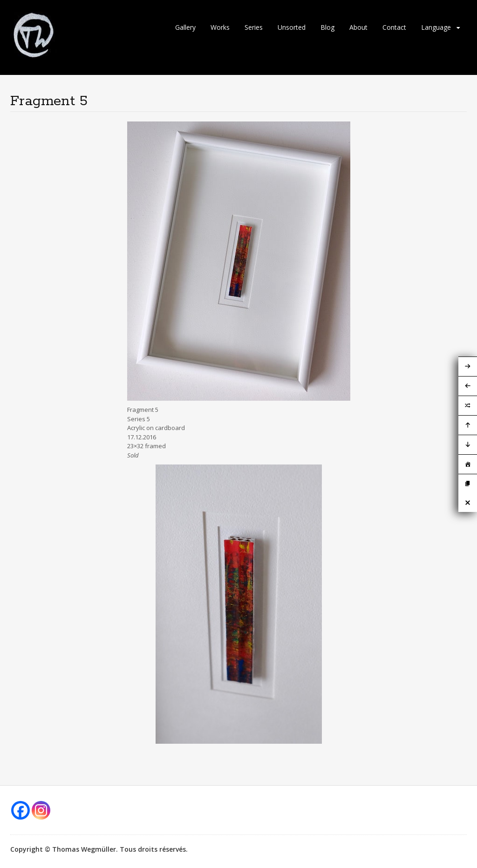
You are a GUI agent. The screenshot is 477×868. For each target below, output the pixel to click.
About (358, 27)
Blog (327, 27)
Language (436, 27)
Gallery (185, 27)
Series (254, 27)
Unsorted (292, 27)
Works (220, 27)
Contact (394, 27)
